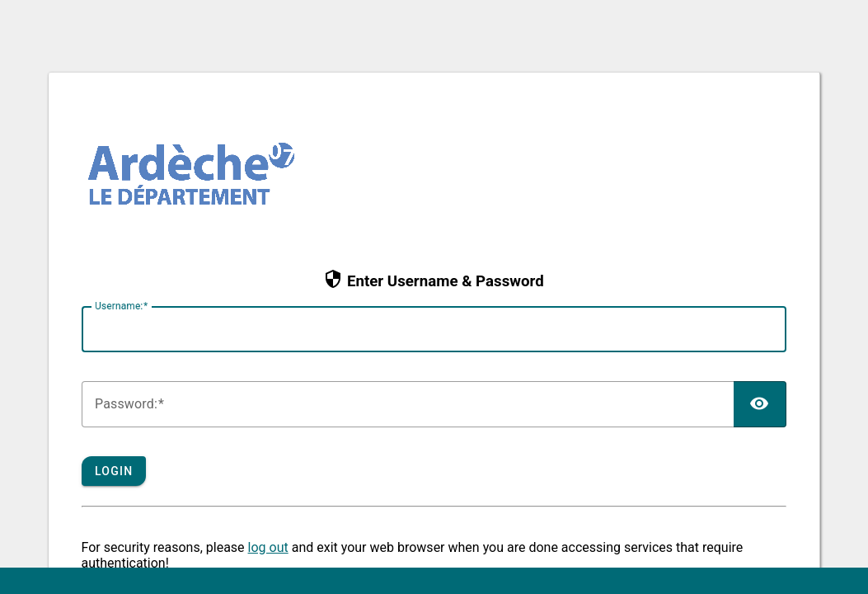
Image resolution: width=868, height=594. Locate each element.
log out (268, 547)
